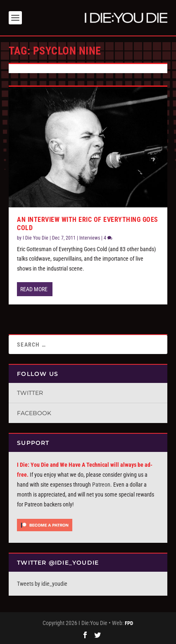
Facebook (34, 413)
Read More (34, 289)
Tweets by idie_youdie (42, 584)
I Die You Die (36, 238)
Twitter (30, 393)
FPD (129, 623)
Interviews (90, 238)
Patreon (101, 485)
